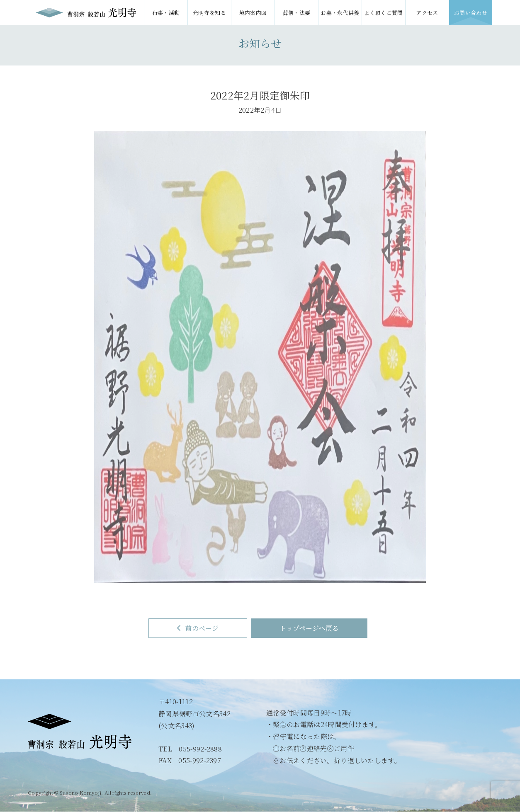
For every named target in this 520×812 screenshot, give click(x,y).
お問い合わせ (471, 13)
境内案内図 (253, 13)
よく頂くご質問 (383, 13)
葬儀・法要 (297, 13)
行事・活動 (166, 13)
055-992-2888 (200, 749)
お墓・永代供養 (340, 13)
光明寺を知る (209, 13)
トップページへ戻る (310, 628)
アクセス (427, 13)
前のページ (197, 628)
